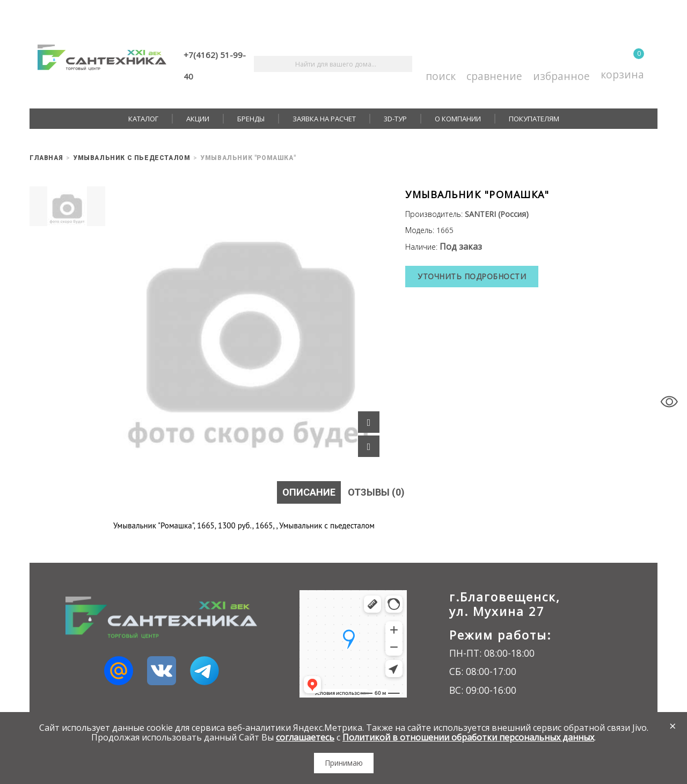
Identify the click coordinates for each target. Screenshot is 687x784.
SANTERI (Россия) (497, 214)
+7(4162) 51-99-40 (215, 66)
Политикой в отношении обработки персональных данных (468, 737)
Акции (198, 119)
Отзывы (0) (376, 492)
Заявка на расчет (324, 119)
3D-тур (395, 119)
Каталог (143, 119)
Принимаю (344, 763)
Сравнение (494, 64)
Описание (309, 492)
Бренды (251, 119)
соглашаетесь (305, 737)
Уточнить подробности (472, 276)
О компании (458, 119)
